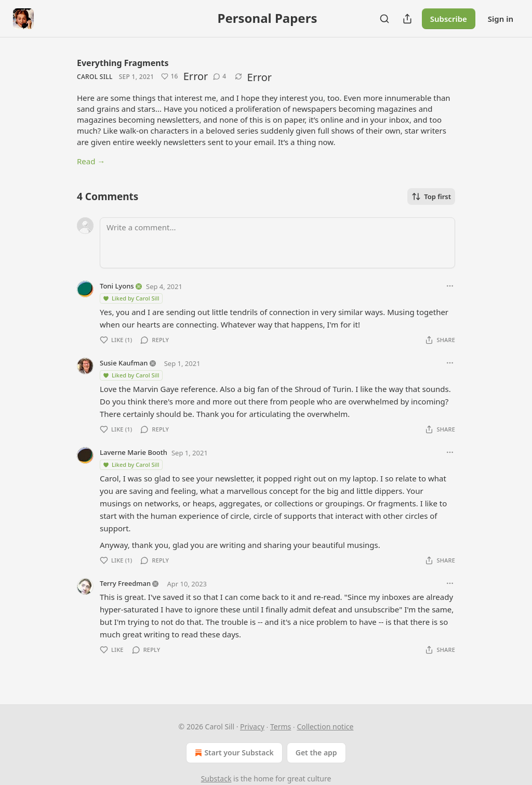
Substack (216, 779)
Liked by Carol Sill (131, 298)
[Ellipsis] (450, 286)
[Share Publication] (407, 19)
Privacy (252, 727)
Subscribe (449, 19)
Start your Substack (233, 753)
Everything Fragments (123, 63)
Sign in (501, 19)
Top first (431, 197)
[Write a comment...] (277, 243)
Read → (91, 161)
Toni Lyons (117, 286)
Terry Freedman (125, 583)
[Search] (384, 19)
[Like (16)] (169, 76)
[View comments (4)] (220, 76)
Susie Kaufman (124, 363)
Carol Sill (95, 77)
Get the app (316, 753)
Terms (281, 727)
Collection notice (325, 727)
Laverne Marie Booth (134, 452)
